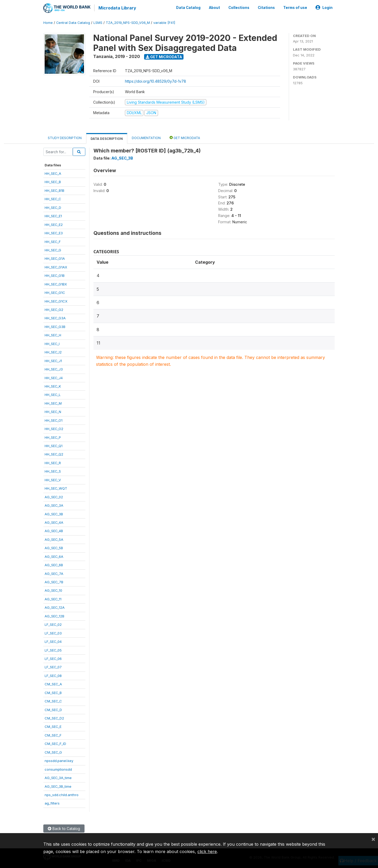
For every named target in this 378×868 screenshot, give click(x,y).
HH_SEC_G (53, 250)
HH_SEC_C (53, 198)
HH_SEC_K (53, 386)
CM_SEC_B (53, 692)
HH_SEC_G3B (55, 326)
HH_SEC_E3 (54, 232)
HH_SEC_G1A (55, 258)
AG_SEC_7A (54, 573)
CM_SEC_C (53, 701)
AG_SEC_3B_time (58, 786)
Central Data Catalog (73, 22)
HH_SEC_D (53, 207)
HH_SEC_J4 (54, 377)
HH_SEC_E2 (54, 224)
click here (207, 851)
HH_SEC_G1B (55, 275)
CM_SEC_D (53, 709)
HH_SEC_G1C (55, 292)
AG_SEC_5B (54, 547)
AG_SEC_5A (54, 539)
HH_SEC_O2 (54, 428)
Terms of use (295, 7)
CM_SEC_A (53, 684)
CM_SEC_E (53, 726)
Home (48, 22)
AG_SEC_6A (54, 556)
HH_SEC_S (53, 471)
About (214, 7)
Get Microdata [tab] (185, 137)
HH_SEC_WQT (56, 488)
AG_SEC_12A (55, 607)
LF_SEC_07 (53, 666)
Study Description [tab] (65, 137)
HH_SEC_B (53, 181)
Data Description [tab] (107, 138)
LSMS (98, 22)
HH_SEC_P (53, 437)
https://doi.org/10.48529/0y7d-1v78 (156, 80)
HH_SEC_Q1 (54, 445)
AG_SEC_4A (54, 522)
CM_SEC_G (53, 751)
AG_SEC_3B (54, 513)
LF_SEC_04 (53, 641)
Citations (266, 7)
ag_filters (52, 803)
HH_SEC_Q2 (54, 454)
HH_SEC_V (53, 479)
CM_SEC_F (53, 734)
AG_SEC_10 (53, 590)
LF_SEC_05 (53, 649)
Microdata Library (117, 8)
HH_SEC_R (53, 462)
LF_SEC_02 (53, 624)
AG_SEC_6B (54, 564)
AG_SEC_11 (53, 598)
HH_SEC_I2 (53, 352)
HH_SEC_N (53, 411)
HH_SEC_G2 (54, 309)
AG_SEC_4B (54, 530)
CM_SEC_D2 (54, 718)
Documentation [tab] (146, 137)
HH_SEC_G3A (55, 317)
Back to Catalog (64, 828)
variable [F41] (164, 22)
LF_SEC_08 (53, 675)
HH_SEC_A (53, 173)
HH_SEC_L (53, 394)
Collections (239, 7)
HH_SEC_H (53, 335)
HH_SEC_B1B (54, 190)
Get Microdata (164, 56)
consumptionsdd (58, 769)
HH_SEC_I (52, 343)
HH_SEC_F (53, 241)
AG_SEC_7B (54, 581)
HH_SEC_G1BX (56, 283)
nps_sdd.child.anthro (62, 794)
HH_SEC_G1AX (56, 266)
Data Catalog (188, 7)
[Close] (373, 839)
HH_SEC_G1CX (56, 300)
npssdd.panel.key (59, 760)
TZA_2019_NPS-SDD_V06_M (128, 22)
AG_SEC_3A (54, 505)
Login (324, 7)
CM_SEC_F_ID (55, 743)
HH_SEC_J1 (53, 360)
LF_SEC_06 (53, 658)
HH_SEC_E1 (53, 215)
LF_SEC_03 (53, 632)
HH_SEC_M (53, 403)
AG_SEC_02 (54, 496)
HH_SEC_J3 (54, 369)
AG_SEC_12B (54, 615)
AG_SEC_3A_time (58, 777)
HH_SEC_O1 (54, 420)
